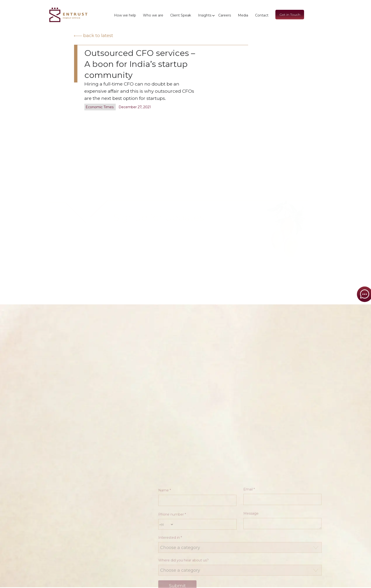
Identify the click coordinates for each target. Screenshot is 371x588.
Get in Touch (290, 15)
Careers (225, 15)
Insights (205, 15)
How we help (125, 15)
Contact (262, 15)
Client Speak (181, 15)
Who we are (153, 15)
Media (243, 15)
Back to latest (93, 35)
